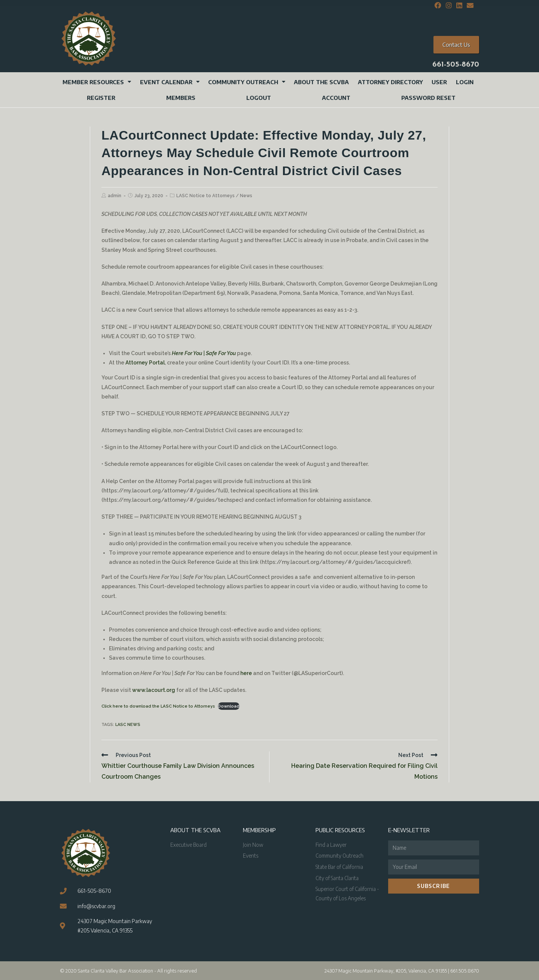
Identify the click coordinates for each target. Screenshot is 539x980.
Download (229, 706)
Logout (259, 98)
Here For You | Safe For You (204, 353)
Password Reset (428, 98)
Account (336, 98)
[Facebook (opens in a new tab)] (438, 6)
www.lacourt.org (154, 690)
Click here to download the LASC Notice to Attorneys (158, 706)
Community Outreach (247, 82)
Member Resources (97, 82)
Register (101, 98)
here (246, 673)
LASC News (128, 725)
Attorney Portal (145, 363)
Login (465, 82)
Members (181, 98)
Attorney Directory (390, 82)
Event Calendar (170, 82)
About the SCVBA (321, 82)
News (246, 196)
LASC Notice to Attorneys (205, 196)
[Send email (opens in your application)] (469, 6)
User (439, 82)
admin (115, 196)
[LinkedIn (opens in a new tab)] (459, 6)
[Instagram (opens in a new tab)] (449, 6)
